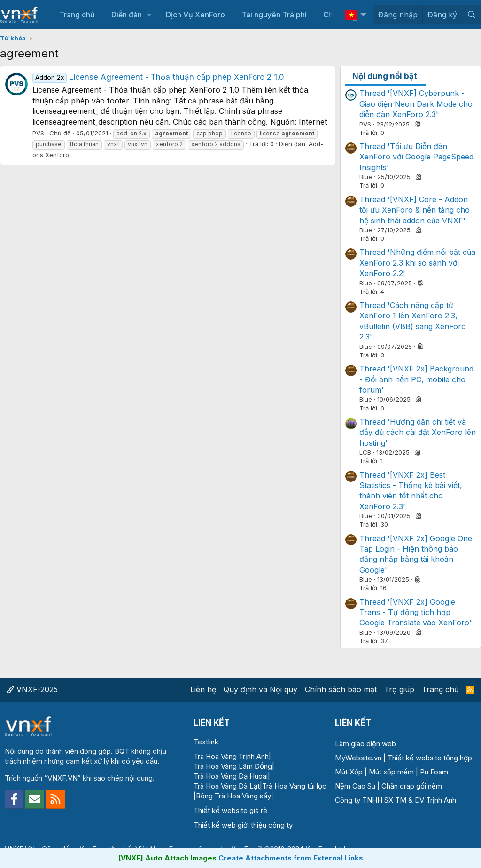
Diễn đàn (127, 15)
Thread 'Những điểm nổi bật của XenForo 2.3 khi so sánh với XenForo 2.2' (417, 263)
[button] (150, 15)
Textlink (206, 742)
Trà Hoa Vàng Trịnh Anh (231, 756)
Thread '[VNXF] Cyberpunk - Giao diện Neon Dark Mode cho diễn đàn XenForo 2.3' (416, 104)
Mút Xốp (349, 772)
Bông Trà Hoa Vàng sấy (233, 796)
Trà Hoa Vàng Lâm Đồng (233, 766)
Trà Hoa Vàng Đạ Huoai (231, 776)
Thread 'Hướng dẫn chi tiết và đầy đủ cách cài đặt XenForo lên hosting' (418, 432)
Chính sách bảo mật (341, 689)
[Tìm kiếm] (471, 15)
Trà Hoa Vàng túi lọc (294, 786)
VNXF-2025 (32, 689)
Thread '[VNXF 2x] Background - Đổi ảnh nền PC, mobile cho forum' (416, 379)
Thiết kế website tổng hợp (430, 758)
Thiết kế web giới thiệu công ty (243, 825)
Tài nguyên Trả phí (274, 15)
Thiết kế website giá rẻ (230, 810)
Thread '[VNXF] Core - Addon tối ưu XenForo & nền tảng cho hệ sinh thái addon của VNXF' (415, 210)
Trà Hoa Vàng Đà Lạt (227, 786)
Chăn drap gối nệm (412, 786)
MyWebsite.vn (358, 758)
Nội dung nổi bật (385, 76)
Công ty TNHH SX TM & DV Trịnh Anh (396, 800)
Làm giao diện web (365, 744)
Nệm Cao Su (355, 786)
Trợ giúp (399, 689)
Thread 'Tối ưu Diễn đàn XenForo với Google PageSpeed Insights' (416, 157)
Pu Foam (434, 772)
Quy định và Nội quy (260, 689)
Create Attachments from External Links (291, 858)
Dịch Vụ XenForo (195, 15)
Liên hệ (203, 689)
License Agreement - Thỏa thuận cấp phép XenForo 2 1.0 (158, 77)
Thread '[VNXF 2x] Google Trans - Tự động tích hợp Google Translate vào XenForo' (415, 612)
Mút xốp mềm (391, 772)
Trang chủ (77, 15)
